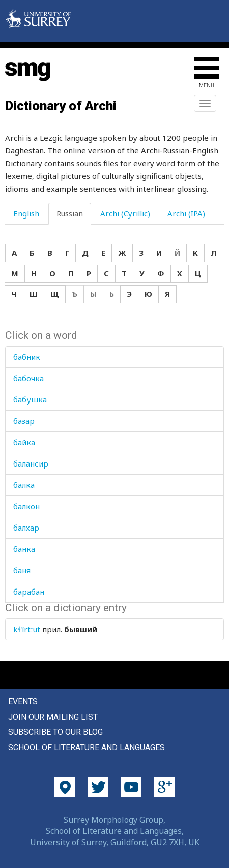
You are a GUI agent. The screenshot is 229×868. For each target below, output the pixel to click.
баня (22, 570)
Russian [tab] (70, 213)
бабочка (28, 378)
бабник (27, 357)
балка (24, 485)
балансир (31, 463)
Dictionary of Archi (61, 106)
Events (23, 702)
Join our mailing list (53, 717)
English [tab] (26, 213)
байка (24, 442)
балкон (26, 506)
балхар (26, 528)
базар (24, 421)
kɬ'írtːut (27, 629)
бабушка (30, 399)
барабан (29, 592)
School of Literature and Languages (87, 747)
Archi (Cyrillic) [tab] (125, 213)
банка (24, 549)
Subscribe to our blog (55, 732)
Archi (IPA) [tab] (186, 213)
